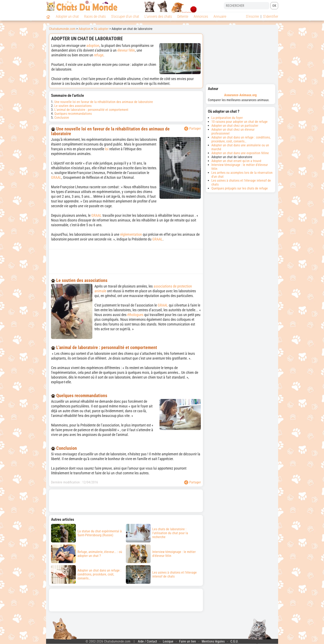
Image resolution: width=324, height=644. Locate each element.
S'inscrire (252, 16)
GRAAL (56, 177)
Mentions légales (213, 641)
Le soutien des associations (73, 106)
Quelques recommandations (73, 114)
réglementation (131, 234)
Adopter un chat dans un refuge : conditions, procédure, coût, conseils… (241, 139)
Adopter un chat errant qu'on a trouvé (236, 161)
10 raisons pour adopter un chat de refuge (239, 122)
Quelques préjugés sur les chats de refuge (240, 188)
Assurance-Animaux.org (240, 95)
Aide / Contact (147, 641)
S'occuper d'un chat (125, 16)
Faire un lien (188, 641)
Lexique (168, 641)
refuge (99, 55)
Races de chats (95, 16)
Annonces (201, 16)
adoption (93, 46)
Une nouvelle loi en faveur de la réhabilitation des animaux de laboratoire (104, 102)
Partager (192, 129)
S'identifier (271, 16)
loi (107, 149)
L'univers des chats (158, 16)
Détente (183, 16)
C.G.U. (234, 641)
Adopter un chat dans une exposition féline (240, 153)
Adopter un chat (67, 16)
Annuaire (220, 16)
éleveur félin (126, 50)
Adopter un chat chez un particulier (235, 126)
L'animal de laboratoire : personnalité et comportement (91, 110)
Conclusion (62, 118)
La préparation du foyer (227, 118)
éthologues (135, 315)
